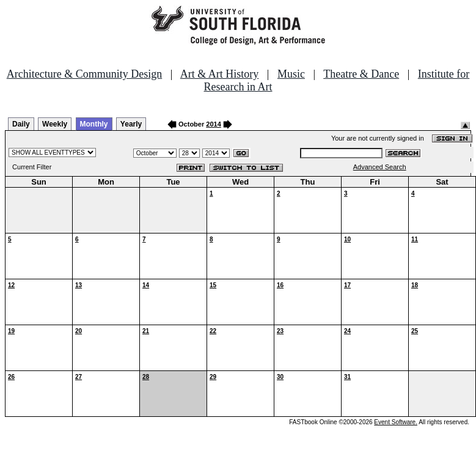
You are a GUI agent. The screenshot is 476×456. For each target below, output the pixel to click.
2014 (213, 124)
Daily (21, 124)
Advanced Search (380, 167)
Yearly (131, 124)
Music (291, 74)
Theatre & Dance (361, 74)
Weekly (55, 124)
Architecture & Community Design (84, 74)
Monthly (94, 124)
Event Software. (396, 422)
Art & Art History (220, 74)
